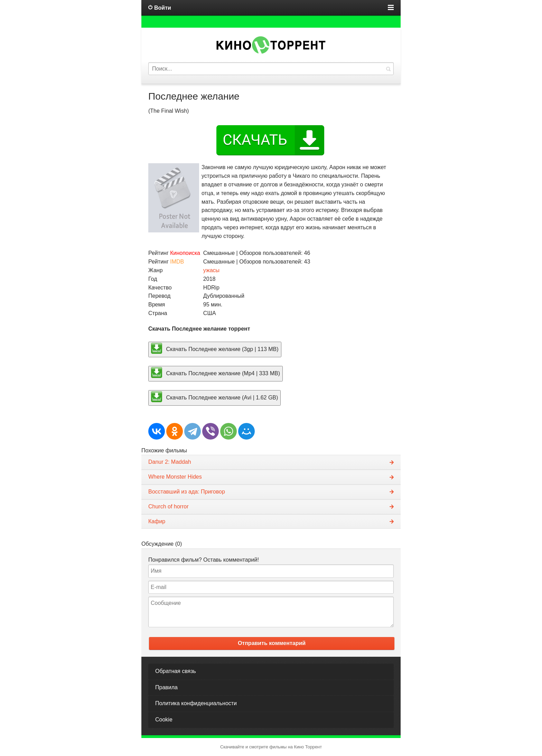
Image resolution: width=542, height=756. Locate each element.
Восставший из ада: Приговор (187, 492)
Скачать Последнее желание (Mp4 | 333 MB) (216, 372)
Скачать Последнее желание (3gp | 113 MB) (215, 348)
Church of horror (169, 506)
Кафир (157, 521)
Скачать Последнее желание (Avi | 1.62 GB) (214, 397)
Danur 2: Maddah (170, 462)
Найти (388, 69)
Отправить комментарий (272, 643)
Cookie (164, 720)
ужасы (211, 270)
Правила (166, 687)
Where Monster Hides (175, 477)
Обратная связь (176, 671)
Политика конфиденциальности (196, 703)
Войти (163, 8)
